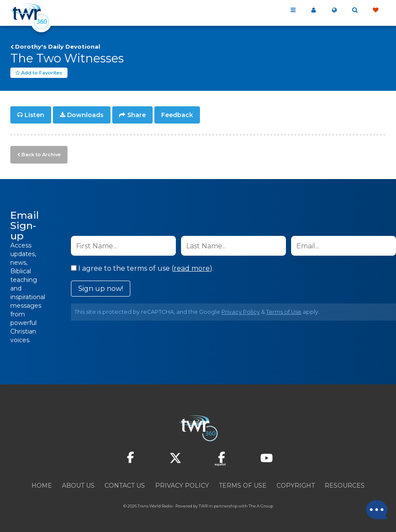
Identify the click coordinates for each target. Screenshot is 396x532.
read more (192, 268)
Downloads (85, 115)
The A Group (261, 506)
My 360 (313, 10)
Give (375, 10)
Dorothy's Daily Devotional (58, 46)
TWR (203, 506)
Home (42, 486)
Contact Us (125, 486)
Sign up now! (101, 289)
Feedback (177, 115)
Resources (345, 486)
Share (137, 115)
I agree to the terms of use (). (142, 268)
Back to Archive (41, 155)
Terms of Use (284, 312)
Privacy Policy (241, 312)
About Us (78, 486)
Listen (34, 115)
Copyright (296, 486)
